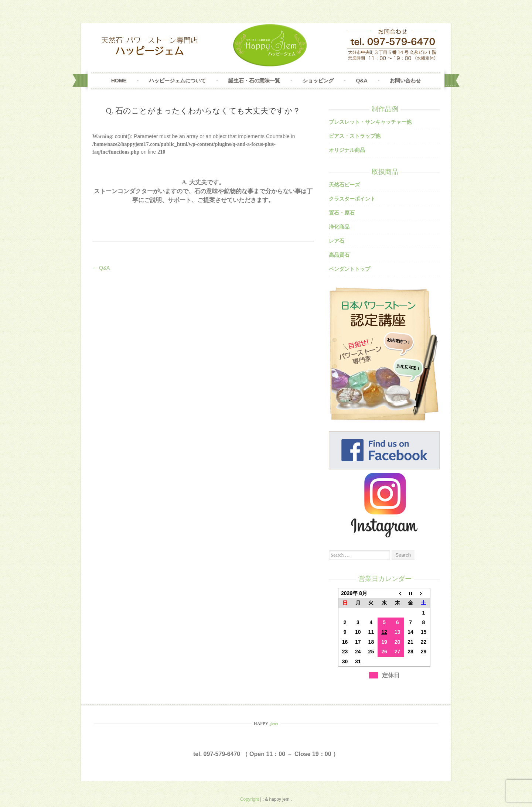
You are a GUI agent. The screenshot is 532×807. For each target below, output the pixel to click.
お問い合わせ (405, 81)
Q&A (362, 81)
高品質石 (339, 255)
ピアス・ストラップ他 (355, 136)
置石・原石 (342, 213)
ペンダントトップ (349, 269)
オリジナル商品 (347, 150)
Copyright (250, 799)
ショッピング (318, 81)
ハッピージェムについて (177, 81)
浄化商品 (339, 227)
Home (119, 81)
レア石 (337, 241)
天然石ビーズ (344, 185)
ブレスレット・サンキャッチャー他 (370, 122)
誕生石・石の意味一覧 (254, 81)
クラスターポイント (352, 199)
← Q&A (101, 268)
